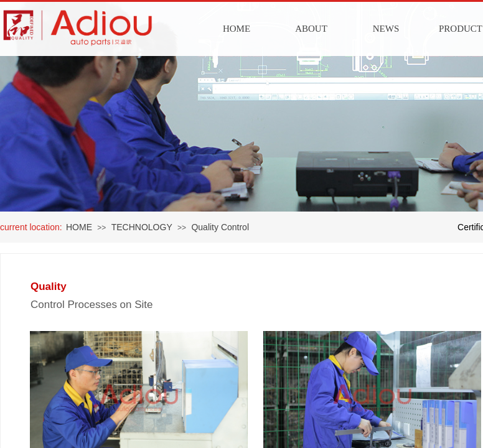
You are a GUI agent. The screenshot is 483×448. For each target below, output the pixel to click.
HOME (237, 29)
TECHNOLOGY (142, 227)
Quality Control (220, 227)
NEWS (386, 29)
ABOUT (311, 29)
